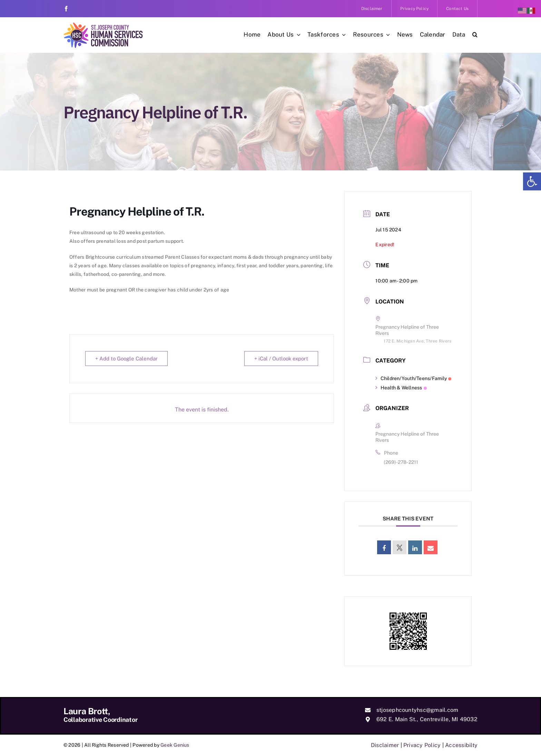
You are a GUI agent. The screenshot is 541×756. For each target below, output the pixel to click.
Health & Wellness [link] (401, 388)
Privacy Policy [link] (422, 745)
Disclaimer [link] (385, 745)
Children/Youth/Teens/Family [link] (413, 378)
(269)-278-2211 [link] (401, 462)
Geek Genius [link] (175, 745)
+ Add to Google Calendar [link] (126, 359)
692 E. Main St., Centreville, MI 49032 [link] (427, 719)
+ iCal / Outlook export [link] (281, 359)
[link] (532, 181)
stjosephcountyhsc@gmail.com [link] (417, 710)
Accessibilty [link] (461, 745)
